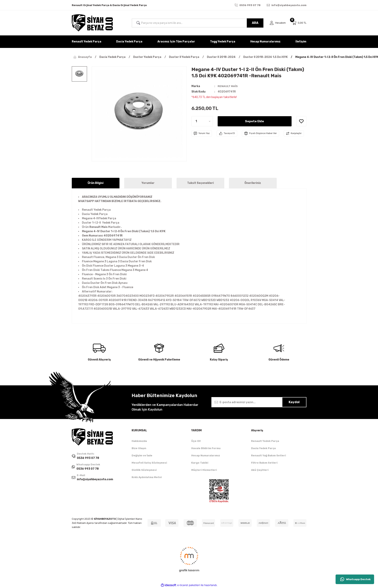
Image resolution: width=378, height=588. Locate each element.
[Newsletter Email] (259, 402)
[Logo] (92, 23)
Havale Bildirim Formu (206, 448)
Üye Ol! (196, 441)
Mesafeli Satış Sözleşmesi (149, 463)
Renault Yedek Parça (265, 441)
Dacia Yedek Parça (263, 448)
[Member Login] (278, 23)
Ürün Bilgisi (96, 183)
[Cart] (299, 23)
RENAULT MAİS (228, 86)
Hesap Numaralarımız (206, 455)
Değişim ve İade (142, 455)
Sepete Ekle (255, 121)
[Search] (198, 23)
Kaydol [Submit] (294, 402)
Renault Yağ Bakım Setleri (268, 455)
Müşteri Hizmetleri (204, 470)
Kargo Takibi (200, 463)
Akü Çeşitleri (260, 470)
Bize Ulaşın (139, 448)
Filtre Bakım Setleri (264, 463)
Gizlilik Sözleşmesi (144, 470)
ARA (255, 23)
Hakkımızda (139, 441)
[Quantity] (202, 121)
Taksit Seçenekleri (200, 183)
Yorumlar (148, 183)
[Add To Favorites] (301, 121)
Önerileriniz (253, 183)
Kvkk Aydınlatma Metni (147, 477)
